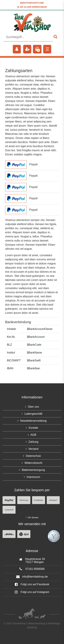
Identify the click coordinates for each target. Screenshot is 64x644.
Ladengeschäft (33, 414)
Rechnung (24, 500)
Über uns (33, 407)
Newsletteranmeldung (33, 421)
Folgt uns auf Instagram (32, 592)
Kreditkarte (38, 500)
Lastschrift (9, 510)
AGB (33, 435)
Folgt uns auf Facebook (32, 584)
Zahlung (33, 442)
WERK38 (32, 628)
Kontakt (33, 428)
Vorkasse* (53, 500)
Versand (33, 449)
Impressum (33, 477)
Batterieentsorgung (33, 470)
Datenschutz (33, 456)
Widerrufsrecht (33, 463)
